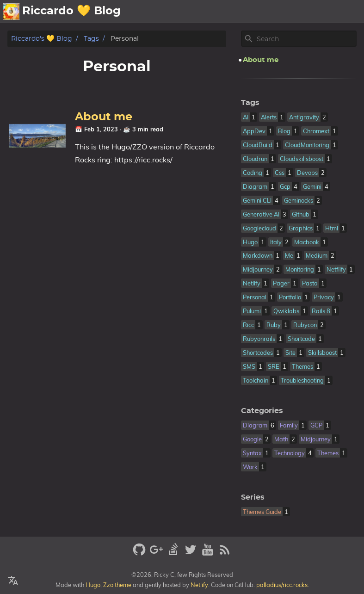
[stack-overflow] (175, 554)
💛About (173, 12)
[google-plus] (157, 554)
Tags (91, 39)
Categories (262, 411)
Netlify (199, 585)
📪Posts (311, 12)
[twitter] (192, 554)
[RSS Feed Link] (225, 554)
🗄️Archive (216, 12)
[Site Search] (306, 39)
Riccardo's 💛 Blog (42, 39)
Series (253, 497)
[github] (140, 554)
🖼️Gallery (265, 12)
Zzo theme (117, 585)
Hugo (93, 585)
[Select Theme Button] (141, 12)
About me (104, 117)
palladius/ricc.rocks (282, 585)
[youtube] (209, 554)
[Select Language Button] (13, 581)
